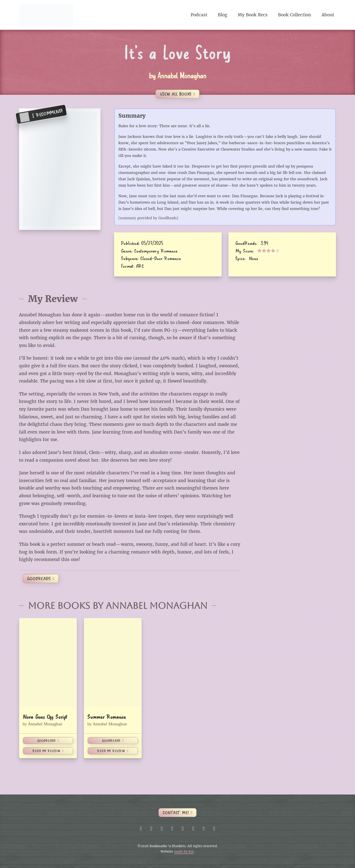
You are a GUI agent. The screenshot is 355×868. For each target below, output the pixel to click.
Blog (223, 15)
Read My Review (48, 751)
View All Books (177, 94)
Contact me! (177, 813)
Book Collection (295, 15)
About (328, 15)
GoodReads (41, 579)
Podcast (199, 15)
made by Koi (184, 852)
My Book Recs (253, 15)
